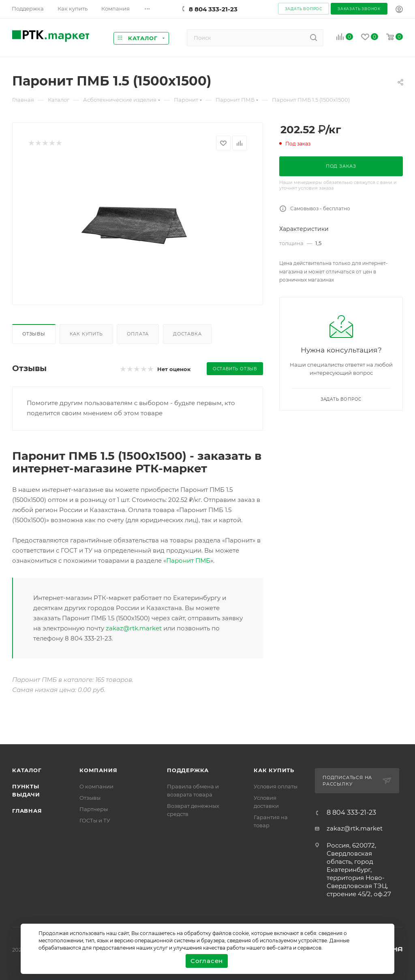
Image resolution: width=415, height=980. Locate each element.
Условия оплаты (276, 786)
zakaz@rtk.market (134, 628)
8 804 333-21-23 (213, 9)
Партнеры (94, 809)
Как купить (86, 334)
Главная (27, 811)
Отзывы (34, 334)
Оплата (138, 334)
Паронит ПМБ (188, 560)
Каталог (27, 770)
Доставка (187, 334)
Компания (98, 770)
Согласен (207, 961)
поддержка (188, 770)
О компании (96, 786)
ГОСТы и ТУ (95, 820)
